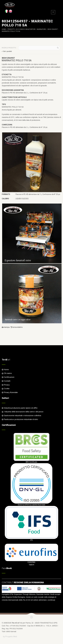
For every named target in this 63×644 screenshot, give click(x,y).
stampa (6, 327)
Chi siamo (8, 373)
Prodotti (11, 29)
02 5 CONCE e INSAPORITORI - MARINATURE (31, 29)
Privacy (7, 385)
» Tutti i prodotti (7, 51)
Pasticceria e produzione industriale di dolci (21, 419)
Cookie (7, 389)
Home (4, 29)
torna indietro (17, 327)
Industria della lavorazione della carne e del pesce (24, 412)
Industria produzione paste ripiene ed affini (21, 408)
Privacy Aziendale (11, 392)
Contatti (7, 381)
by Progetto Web (10, 637)
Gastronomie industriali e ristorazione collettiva (23, 416)
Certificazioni (9, 377)
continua (51, 600)
